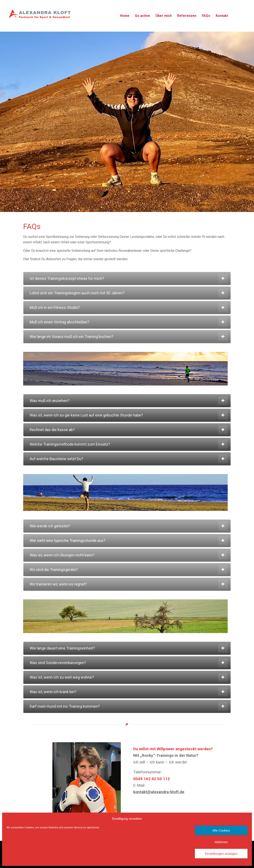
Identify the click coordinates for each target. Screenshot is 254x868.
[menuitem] (125, 16)
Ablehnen (221, 842)
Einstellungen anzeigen (221, 854)
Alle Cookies (221, 830)
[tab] (127, 279)
